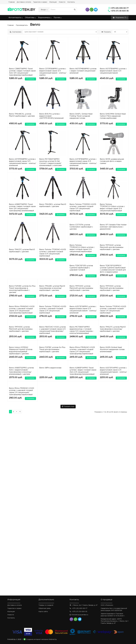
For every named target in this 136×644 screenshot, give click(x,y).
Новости (62, 2)
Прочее (58, 17)
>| (20, 589)
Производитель (22, 25)
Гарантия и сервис (40, 2)
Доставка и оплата (24, 2)
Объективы (30, 17)
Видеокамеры (45, 17)
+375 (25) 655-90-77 (119, 8)
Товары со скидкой (46, 605)
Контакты (71, 2)
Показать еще (68, 584)
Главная (12, 2)
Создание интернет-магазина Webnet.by (41, 639)
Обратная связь (45, 608)
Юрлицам (53, 2)
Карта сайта (43, 612)
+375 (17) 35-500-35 (120, 11)
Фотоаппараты (16, 17)
